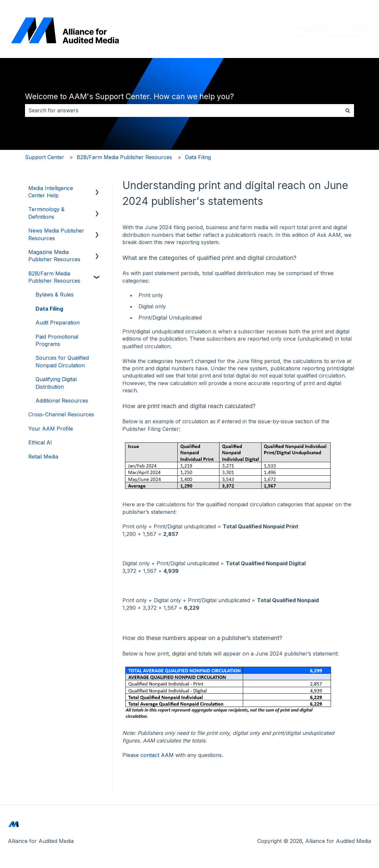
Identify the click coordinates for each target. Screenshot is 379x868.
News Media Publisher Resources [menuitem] (56, 234)
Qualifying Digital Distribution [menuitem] (56, 383)
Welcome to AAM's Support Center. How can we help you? (129, 97)
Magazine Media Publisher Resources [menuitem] (54, 256)
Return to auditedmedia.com (330, 32)
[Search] (348, 110)
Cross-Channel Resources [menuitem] (61, 414)
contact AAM (157, 755)
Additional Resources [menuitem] (62, 401)
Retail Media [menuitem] (43, 457)
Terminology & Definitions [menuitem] (46, 213)
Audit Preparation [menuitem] (58, 322)
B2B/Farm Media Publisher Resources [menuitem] (54, 277)
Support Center (45, 157)
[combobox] (183, 110)
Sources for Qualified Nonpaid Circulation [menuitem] (62, 361)
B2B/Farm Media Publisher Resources (124, 157)
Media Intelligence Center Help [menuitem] (51, 192)
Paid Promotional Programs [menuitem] (57, 340)
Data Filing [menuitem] (49, 309)
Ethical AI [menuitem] (40, 442)
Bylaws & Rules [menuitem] (55, 294)
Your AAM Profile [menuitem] (51, 429)
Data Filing (198, 157)
